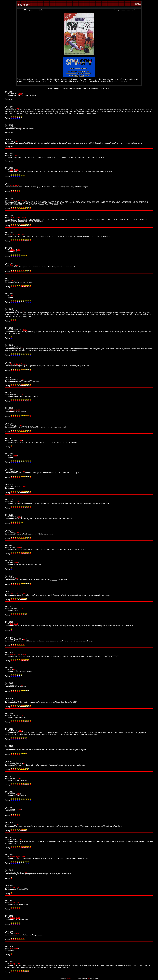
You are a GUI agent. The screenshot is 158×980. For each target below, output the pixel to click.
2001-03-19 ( (10, 823)
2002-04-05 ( (9, 669)
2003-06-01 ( (9, 455)
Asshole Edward (16, 364)
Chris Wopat (69, 979)
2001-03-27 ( (11, 778)
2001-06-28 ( (12, 730)
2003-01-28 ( (10, 501)
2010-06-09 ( (10, 155)
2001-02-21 (9, 963)
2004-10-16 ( (14, 329)
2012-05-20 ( (10, 107)
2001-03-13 (9, 856)
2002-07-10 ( (12, 608)
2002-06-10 (9, 623)
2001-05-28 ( (12, 747)
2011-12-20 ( (11, 126)
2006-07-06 (9, 264)
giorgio (12, 410)
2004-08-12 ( (12, 378)
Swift (12, 170)
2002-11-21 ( (10, 577)
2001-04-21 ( (14, 762)
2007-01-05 (9, 199)
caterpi (12, 887)
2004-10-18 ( (13, 310)
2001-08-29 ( (10, 699)
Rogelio (13, 250)
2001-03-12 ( (14, 871)
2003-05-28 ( (13, 470)
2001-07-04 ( (12, 715)
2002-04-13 (9, 653)
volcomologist (15, 857)
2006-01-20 (9, 279)
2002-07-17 (9, 592)
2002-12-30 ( (11, 531)
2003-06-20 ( (12, 440)
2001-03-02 (9, 886)
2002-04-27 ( (14, 638)
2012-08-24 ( (12, 93)
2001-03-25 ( (11, 808)
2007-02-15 (9, 184)
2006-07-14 (9, 249)
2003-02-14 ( (13, 485)
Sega (89, 979)
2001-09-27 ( (12, 684)
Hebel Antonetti (15, 200)
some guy (13, 964)
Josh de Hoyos (15, 654)
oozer (12, 185)
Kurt (11, 624)
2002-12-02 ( (11, 547)
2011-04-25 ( (10, 140)
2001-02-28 (9, 947)
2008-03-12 (9, 169)
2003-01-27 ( (11, 516)
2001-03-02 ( (10, 932)
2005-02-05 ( (9, 295)
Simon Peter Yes (16, 593)
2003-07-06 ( (11, 424)
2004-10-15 (9, 363)
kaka (12, 280)
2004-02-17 (9, 409)
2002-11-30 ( (10, 562)
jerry (11, 948)
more (20, 94)
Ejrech (12, 265)
